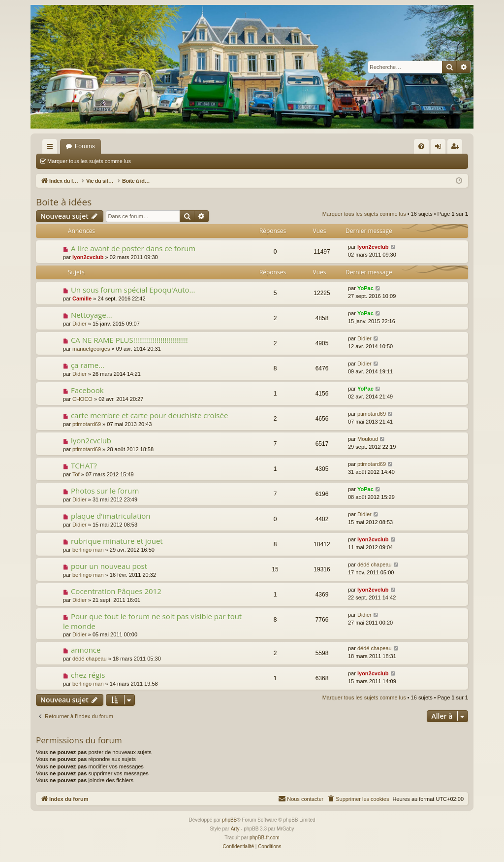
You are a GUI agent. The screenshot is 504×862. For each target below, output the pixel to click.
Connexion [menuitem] (440, 148)
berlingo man (88, 550)
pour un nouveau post (109, 566)
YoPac (365, 288)
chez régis (88, 675)
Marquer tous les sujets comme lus (89, 161)
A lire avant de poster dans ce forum (133, 248)
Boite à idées (64, 202)
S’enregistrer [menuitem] (457, 148)
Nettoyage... (92, 315)
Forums (85, 146)
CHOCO (82, 399)
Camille (82, 298)
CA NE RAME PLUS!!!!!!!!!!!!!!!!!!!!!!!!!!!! (129, 340)
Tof (76, 474)
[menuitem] (421, 146)
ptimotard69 (87, 424)
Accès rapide (52, 148)
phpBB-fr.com (265, 838)
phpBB (229, 820)
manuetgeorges (91, 349)
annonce (86, 650)
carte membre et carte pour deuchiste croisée (149, 415)
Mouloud (368, 439)
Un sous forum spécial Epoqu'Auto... (133, 290)
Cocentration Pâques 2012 (116, 591)
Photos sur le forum (105, 491)
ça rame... (88, 365)
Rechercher (159, 161)
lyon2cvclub (88, 257)
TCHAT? (84, 465)
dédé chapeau (375, 564)
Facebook (87, 390)
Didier (79, 324)
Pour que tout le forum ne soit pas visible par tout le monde (152, 621)
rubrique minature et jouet (117, 541)
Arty (235, 829)
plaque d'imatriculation (111, 516)
